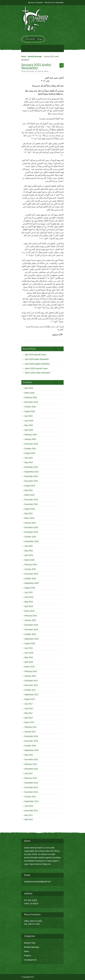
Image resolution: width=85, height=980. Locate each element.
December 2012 (31, 787)
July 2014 (28, 773)
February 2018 (31, 671)
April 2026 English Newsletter (37, 364)
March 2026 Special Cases (36, 368)
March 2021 (29, 518)
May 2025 (29, 425)
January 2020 (30, 569)
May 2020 (29, 551)
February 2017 (31, 727)
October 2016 (30, 746)
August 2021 (30, 509)
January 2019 (30, 620)
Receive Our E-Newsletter (54, 3)
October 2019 (30, 578)
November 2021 (31, 504)
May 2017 (29, 713)
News (26, 951)
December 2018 (31, 625)
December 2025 (31, 402)
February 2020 (31, 565)
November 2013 (31, 783)
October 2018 (30, 634)
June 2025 (29, 421)
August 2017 (30, 699)
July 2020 (28, 546)
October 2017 (30, 690)
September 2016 (31, 750)
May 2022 (29, 490)
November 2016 (31, 741)
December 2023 (31, 467)
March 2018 (29, 667)
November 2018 (31, 630)
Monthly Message (35, 57)
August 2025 (30, 411)
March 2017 (29, 722)
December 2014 (31, 769)
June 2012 (29, 806)
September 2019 (31, 583)
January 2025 (30, 439)
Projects (28, 956)
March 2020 (29, 560)
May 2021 (29, 513)
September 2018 (31, 639)
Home (24, 57)
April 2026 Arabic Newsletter (37, 359)
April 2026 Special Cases (35, 355)
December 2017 (31, 681)
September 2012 (31, 801)
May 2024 (29, 462)
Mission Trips (30, 943)
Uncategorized (30, 960)
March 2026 (29, 393)
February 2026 (31, 397)
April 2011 (29, 819)
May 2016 (29, 755)
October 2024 (30, 448)
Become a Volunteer (36, 3)
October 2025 (30, 407)
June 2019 (29, 597)
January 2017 (30, 732)
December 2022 (31, 476)
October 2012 (30, 797)
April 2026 (29, 388)
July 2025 (28, 416)
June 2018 (29, 653)
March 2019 (29, 611)
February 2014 (31, 778)
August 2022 (30, 486)
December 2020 (31, 527)
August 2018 (30, 643)
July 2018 (28, 648)
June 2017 (29, 708)
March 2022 (29, 495)
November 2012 (31, 792)
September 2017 (31, 695)
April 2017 (29, 718)
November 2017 (31, 685)
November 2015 (31, 760)
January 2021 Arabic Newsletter (36, 66)
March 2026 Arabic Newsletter (38, 373)
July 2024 (28, 458)
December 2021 (31, 500)
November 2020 (31, 532)
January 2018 (30, 676)
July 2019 (28, 592)
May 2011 (29, 815)
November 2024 (31, 444)
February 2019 (31, 616)
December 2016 (31, 736)
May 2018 (29, 657)
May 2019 (29, 602)
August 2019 (30, 588)
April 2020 (29, 555)
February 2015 (31, 764)
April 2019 (29, 606)
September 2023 (31, 472)
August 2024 (30, 453)
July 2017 (28, 704)
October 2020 (30, 537)
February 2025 (31, 435)
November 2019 (31, 574)
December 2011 (31, 811)
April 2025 (29, 430)
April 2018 (29, 662)
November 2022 (31, 481)
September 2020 (31, 541)
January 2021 (30, 523)
